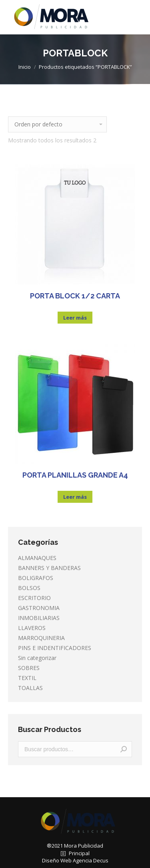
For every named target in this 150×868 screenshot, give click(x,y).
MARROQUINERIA (41, 638)
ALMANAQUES (37, 558)
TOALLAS (30, 688)
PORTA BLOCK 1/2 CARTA (75, 296)
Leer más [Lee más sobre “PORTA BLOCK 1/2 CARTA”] (75, 318)
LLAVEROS (32, 628)
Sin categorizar (37, 658)
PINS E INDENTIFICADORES (55, 648)
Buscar (124, 749)
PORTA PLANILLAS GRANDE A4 (75, 475)
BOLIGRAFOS (36, 578)
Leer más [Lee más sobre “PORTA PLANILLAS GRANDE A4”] (75, 497)
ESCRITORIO (34, 598)
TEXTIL (27, 678)
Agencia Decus (91, 860)
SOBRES (29, 668)
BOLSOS (29, 588)
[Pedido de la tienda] (57, 124)
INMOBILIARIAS (39, 618)
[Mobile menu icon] (137, 17)
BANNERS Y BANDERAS (49, 568)
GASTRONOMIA (39, 608)
